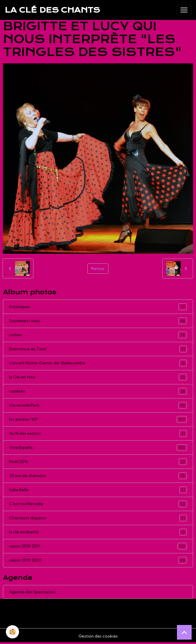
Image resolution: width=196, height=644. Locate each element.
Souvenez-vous (98, 321)
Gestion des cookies (98, 636)
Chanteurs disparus (98, 518)
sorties (98, 335)
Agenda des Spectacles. (33, 592)
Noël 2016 (98, 462)
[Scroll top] (184, 632)
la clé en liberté (98, 532)
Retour (98, 268)
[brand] (52, 10)
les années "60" (98, 419)
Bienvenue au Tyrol (98, 349)
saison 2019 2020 (98, 560)
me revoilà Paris (98, 405)
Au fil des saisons (98, 433)
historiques (98, 307)
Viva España (98, 448)
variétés (98, 391)
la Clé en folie (98, 377)
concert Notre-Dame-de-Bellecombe (98, 363)
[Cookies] (12, 632)
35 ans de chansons (98, 476)
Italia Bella (98, 490)
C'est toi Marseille (98, 504)
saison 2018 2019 (98, 546)
